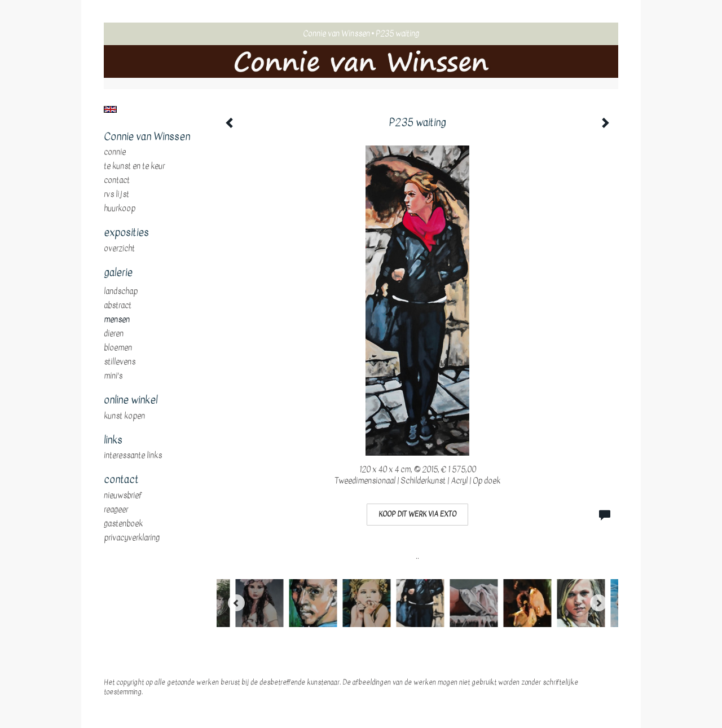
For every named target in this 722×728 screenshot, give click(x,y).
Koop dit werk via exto (417, 514)
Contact (117, 180)
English (110, 109)
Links (113, 440)
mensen (117, 320)
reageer (116, 510)
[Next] (598, 603)
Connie (115, 152)
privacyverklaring (132, 538)
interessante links (133, 456)
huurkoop (120, 209)
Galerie (118, 273)
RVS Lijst (116, 195)
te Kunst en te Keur (134, 166)
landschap (121, 292)
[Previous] (236, 603)
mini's (113, 376)
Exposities (126, 233)
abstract (118, 306)
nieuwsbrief (123, 496)
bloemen (118, 348)
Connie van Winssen (336, 34)
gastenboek (123, 524)
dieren (114, 334)
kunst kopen (124, 416)
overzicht (119, 249)
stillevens (120, 362)
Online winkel (131, 400)
